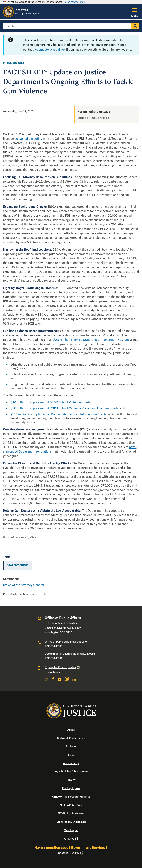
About (71, 730)
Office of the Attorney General (24, 585)
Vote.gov (71, 839)
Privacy (71, 780)
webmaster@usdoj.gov (50, 50)
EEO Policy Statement (71, 813)
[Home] (22, 16)
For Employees (71, 788)
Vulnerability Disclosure (71, 822)
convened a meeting (28, 139)
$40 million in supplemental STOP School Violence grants (50, 402)
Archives (71, 746)
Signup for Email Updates (63, 667)
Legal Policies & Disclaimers (71, 772)
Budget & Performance (71, 738)
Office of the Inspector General (71, 797)
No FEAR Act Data (71, 805)
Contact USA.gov (71, 853)
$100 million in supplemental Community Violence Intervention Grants (59, 414)
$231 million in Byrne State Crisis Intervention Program (91, 340)
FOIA (71, 755)
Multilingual (71, 830)
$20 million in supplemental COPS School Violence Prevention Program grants (64, 408)
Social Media (53, 672)
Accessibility (71, 763)
